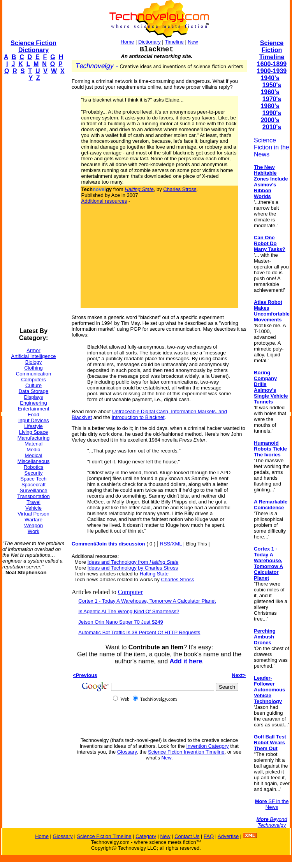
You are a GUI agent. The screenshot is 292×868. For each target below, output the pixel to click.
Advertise (228, 836)
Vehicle (33, 508)
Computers (33, 380)
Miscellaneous (33, 461)
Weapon (33, 525)
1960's (270, 92)
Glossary (127, 752)
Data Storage (34, 391)
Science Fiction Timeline (272, 50)
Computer (130, 592)
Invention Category (207, 746)
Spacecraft (33, 485)
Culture (33, 385)
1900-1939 (272, 71)
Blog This (197, 544)
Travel (33, 502)
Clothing (33, 368)
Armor (33, 350)
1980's (270, 106)
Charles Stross (180, 189)
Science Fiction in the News (272, 147)
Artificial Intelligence (34, 356)
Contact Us (187, 836)
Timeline (174, 42)
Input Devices (34, 420)
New (193, 42)
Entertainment (34, 409)
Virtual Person (33, 514)
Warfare (33, 520)
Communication (33, 374)
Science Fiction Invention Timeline (186, 752)
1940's (270, 78)
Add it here (186, 661)
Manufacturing (33, 438)
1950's (272, 85)
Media (33, 450)
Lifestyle (33, 426)
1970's (272, 99)
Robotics (34, 467)
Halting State (154, 574)
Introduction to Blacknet (138, 417)
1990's (272, 113)
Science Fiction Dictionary (33, 46)
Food (33, 415)
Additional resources (104, 201)
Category (146, 836)
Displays (33, 397)
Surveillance (34, 490)
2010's (272, 127)
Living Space (33, 432)
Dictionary (150, 42)
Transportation (33, 496)
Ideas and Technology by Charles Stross (133, 568)
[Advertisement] (33, 205)
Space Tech (33, 479)
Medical (34, 455)
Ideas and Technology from (133, 562)
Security (34, 473)
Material (33, 444)
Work (33, 531)
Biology (34, 362)
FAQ (209, 836)
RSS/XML (171, 544)
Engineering (33, 403)
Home (128, 42)
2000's (270, 120)
